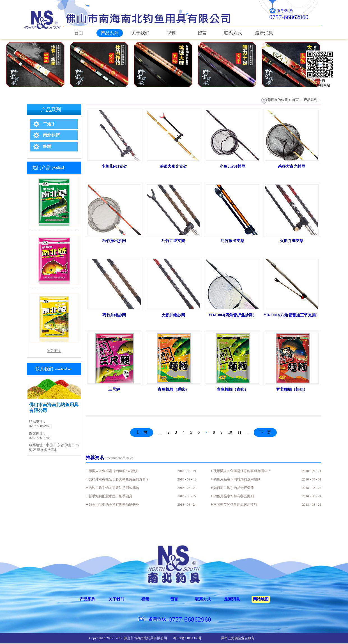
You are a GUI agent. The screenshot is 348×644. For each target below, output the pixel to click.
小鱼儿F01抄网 (233, 166)
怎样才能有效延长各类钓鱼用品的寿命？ (119, 479)
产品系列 (310, 100)
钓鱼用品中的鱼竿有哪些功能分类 (114, 505)
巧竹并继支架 (173, 241)
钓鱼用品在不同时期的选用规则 (237, 479)
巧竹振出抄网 (114, 241)
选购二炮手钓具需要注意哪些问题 (114, 488)
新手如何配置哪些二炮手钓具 (110, 496)
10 (230, 432)
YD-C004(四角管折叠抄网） (233, 315)
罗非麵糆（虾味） (292, 389)
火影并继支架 (292, 241)
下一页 (265, 432)
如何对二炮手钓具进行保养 (234, 488)
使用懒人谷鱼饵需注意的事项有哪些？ (242, 471)
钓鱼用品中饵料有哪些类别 (234, 496)
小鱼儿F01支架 (114, 166)
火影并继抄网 (173, 315)
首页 (79, 33)
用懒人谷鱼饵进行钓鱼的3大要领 (113, 471)
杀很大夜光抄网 (292, 166)
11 (239, 432)
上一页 (142, 432)
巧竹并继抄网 (114, 315)
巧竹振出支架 (232, 241)
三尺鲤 (114, 389)
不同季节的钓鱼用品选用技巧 (235, 505)
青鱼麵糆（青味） (232, 389)
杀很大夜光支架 (173, 166)
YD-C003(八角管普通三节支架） (292, 315)
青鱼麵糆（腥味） (173, 389)
